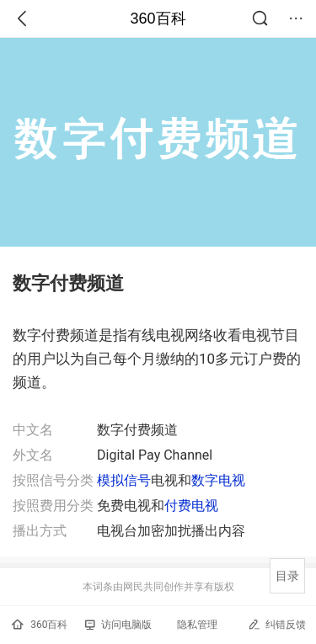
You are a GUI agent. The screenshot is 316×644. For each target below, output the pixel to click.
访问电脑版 (118, 625)
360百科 (158, 19)
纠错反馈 (277, 624)
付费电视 (191, 506)
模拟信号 (124, 480)
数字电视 (218, 480)
